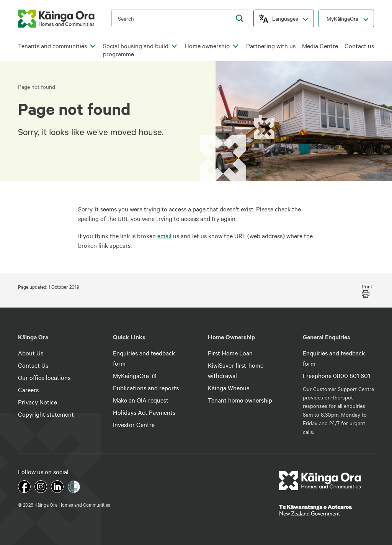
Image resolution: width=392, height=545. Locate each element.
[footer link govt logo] (327, 510)
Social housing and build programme (136, 50)
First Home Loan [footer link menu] (230, 353)
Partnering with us (271, 46)
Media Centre (320, 46)
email (164, 236)
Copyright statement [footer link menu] (46, 414)
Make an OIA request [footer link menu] (141, 400)
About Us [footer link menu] (31, 353)
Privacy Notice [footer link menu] (38, 402)
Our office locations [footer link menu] (44, 377)
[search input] (180, 18)
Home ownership (207, 46)
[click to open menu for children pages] (93, 46)
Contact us (359, 46)
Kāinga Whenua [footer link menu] (229, 388)
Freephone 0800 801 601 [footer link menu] (336, 375)
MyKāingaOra (342, 18)
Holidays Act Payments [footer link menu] (144, 412)
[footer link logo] (320, 481)
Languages (285, 18)
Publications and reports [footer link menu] (146, 388)
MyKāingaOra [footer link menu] (132, 375)
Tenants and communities (52, 46)
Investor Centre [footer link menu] (134, 424)
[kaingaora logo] (56, 19)
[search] (240, 18)
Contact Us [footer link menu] (33, 365)
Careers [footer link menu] (28, 390)
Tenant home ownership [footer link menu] (240, 400)
